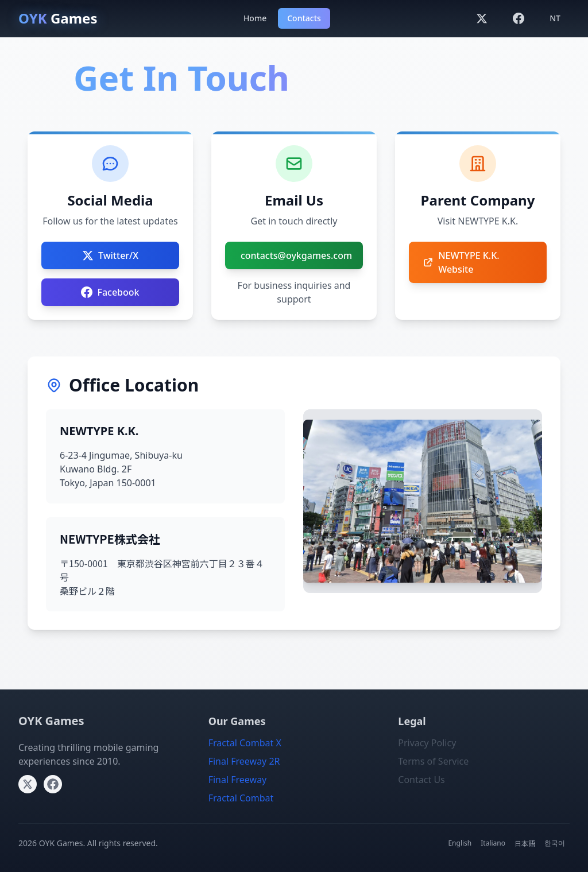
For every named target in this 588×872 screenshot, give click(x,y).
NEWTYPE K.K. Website (461, 262)
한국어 (555, 843)
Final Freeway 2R (244, 761)
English (460, 843)
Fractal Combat (241, 798)
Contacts (304, 18)
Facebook (110, 292)
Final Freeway (238, 780)
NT (555, 18)
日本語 (525, 843)
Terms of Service (433, 761)
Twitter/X (110, 255)
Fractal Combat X (245, 743)
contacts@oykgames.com (296, 255)
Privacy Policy (427, 743)
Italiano (493, 843)
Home (255, 18)
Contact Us (421, 780)
